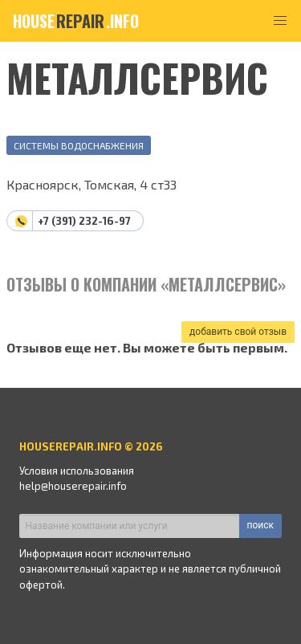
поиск (260, 525)
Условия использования (77, 471)
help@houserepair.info (73, 486)
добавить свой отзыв (238, 332)
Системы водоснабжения (79, 145)
